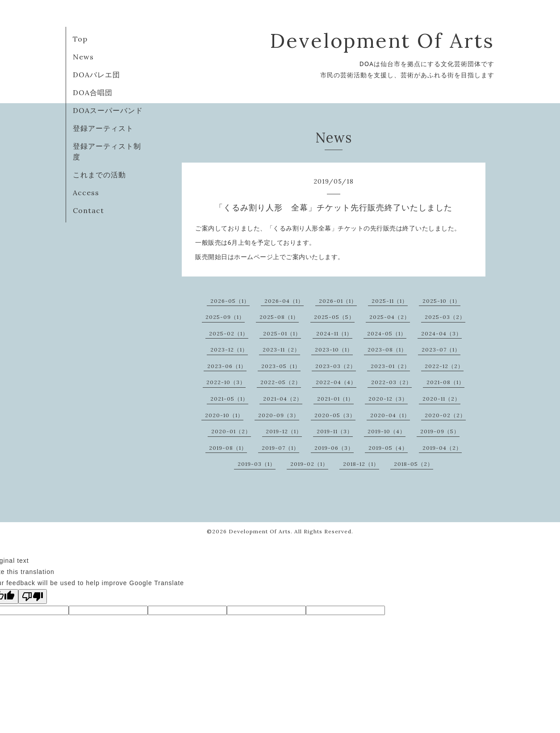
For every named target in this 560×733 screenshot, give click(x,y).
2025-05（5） (334, 317)
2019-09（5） (440, 431)
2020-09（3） (279, 415)
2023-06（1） (227, 366)
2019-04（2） (442, 448)
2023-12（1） (229, 350)
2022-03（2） (391, 382)
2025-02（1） (229, 333)
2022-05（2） (281, 382)
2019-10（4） (387, 431)
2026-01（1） (338, 301)
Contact (88, 210)
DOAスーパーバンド (108, 110)
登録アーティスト (103, 128)
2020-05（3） (335, 415)
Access (86, 193)
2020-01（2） (231, 431)
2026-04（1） (284, 301)
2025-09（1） (225, 317)
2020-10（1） (224, 415)
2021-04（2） (283, 399)
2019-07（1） (280, 448)
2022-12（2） (444, 366)
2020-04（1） (390, 415)
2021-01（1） (335, 399)
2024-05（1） (387, 333)
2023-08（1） (387, 350)
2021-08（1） (445, 382)
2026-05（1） (230, 301)
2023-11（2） (281, 350)
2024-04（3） (441, 333)
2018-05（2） (414, 464)
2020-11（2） (441, 399)
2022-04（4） (336, 382)
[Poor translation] (33, 597)
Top (80, 39)
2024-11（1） (334, 333)
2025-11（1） (390, 301)
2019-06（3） (334, 448)
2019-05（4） (388, 448)
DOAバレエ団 (96, 75)
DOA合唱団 (93, 92)
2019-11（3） (335, 431)
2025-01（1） (282, 333)
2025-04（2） (390, 317)
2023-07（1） (441, 350)
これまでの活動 (99, 175)
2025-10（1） (441, 301)
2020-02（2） (445, 415)
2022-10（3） (226, 382)
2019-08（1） (228, 448)
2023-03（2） (336, 366)
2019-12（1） (284, 431)
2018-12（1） (361, 464)
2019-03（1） (257, 464)
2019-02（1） (309, 464)
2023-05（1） (281, 366)
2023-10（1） (334, 350)
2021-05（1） (229, 399)
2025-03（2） (445, 317)
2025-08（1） (279, 317)
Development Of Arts (382, 40)
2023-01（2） (390, 366)
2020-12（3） (388, 399)
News (83, 57)
